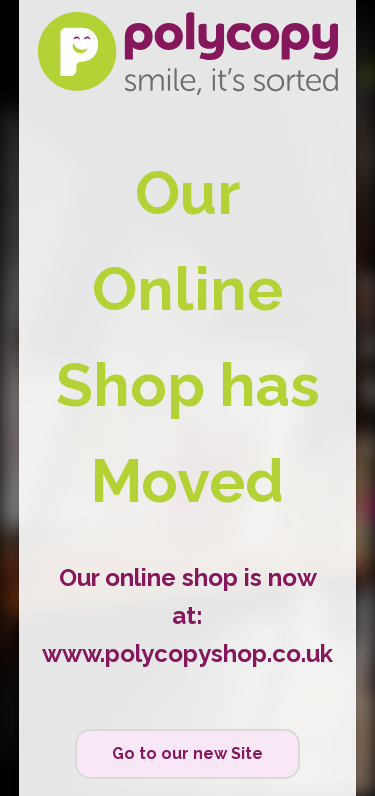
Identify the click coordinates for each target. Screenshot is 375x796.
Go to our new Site (187, 753)
